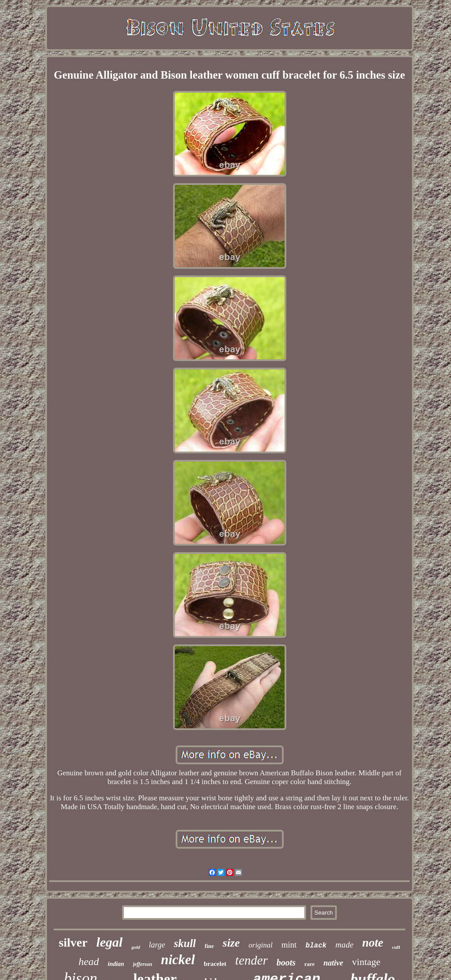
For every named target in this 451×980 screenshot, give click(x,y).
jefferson (143, 964)
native (334, 963)
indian (116, 964)
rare (310, 964)
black (316, 946)
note (373, 943)
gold (136, 947)
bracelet (215, 964)
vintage (366, 962)
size (231, 943)
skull (185, 943)
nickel (178, 960)
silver (73, 942)
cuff (396, 947)
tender (252, 960)
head (89, 962)
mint (289, 945)
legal (109, 942)
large (157, 945)
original (261, 945)
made (345, 945)
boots (286, 962)
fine (209, 946)
